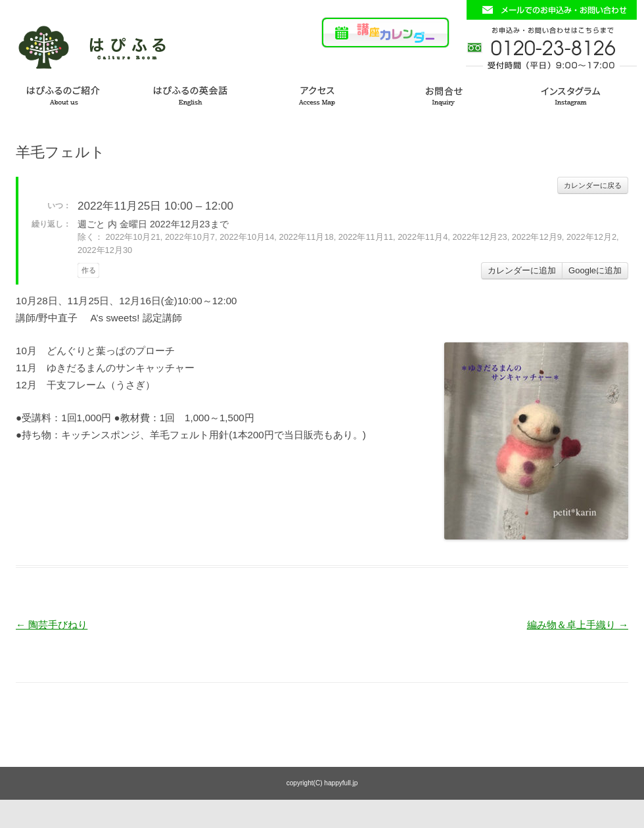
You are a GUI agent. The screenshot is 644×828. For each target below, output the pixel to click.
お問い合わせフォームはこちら (551, 10)
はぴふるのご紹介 (64, 94)
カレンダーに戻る (593, 185)
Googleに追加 (595, 270)
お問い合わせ (451, 94)
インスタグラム (580, 94)
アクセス (322, 94)
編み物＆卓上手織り (578, 625)
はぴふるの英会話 (193, 94)
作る (89, 270)
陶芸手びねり (52, 625)
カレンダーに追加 (522, 270)
